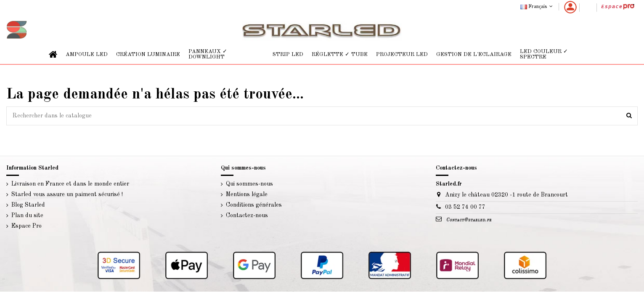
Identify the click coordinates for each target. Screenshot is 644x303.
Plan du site (27, 215)
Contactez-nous (247, 215)
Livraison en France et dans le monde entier (70, 184)
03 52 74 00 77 (465, 207)
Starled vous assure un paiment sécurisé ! (67, 194)
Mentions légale (247, 194)
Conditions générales (254, 205)
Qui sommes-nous (249, 184)
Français (537, 7)
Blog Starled (28, 205)
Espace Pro (27, 226)
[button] (87, 54)
